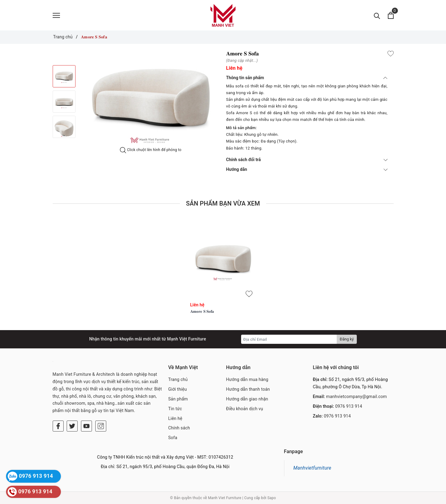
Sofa (173, 438)
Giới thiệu (178, 389)
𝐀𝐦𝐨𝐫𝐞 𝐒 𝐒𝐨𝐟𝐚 (202, 311)
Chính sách (179, 428)
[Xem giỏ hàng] (391, 15)
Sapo (272, 498)
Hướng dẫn (307, 169)
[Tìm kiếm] (377, 15)
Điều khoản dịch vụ (245, 409)
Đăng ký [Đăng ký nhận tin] (347, 339)
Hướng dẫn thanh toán (248, 389)
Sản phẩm (178, 399)
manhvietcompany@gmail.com (356, 397)
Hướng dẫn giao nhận (247, 399)
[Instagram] (101, 426)
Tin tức (175, 409)
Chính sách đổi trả (307, 160)
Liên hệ (175, 418)
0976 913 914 (349, 406)
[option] (151, 99)
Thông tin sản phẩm (307, 78)
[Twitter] (72, 426)
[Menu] (56, 15)
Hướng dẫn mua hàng (247, 379)
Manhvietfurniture (313, 468)
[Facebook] (58, 426)
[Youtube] (86, 426)
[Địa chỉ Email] (289, 339)
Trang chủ (178, 379)
